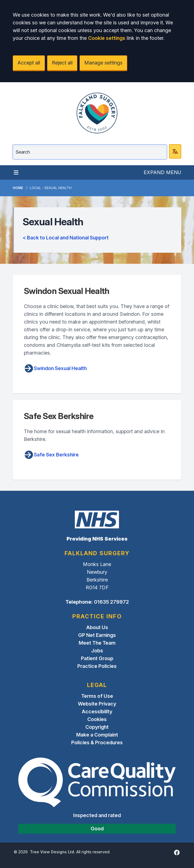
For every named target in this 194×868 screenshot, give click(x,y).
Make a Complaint (97, 735)
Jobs (97, 651)
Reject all (62, 63)
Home (18, 188)
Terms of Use (97, 696)
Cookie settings (107, 38)
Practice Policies (97, 666)
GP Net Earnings (97, 635)
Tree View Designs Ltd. (53, 852)
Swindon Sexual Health (55, 368)
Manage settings (103, 63)
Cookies (97, 719)
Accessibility (97, 711)
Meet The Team (97, 643)
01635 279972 (111, 602)
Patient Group (97, 658)
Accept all (29, 63)
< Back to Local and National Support (66, 238)
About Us (97, 627)
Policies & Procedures (97, 742)
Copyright (97, 727)
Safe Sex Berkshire (51, 455)
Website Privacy (97, 704)
